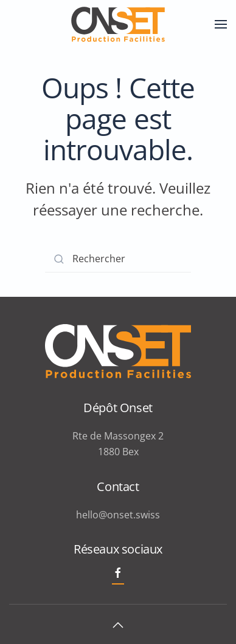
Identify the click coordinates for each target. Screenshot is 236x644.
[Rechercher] (118, 259)
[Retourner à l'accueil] (118, 24)
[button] (221, 24)
